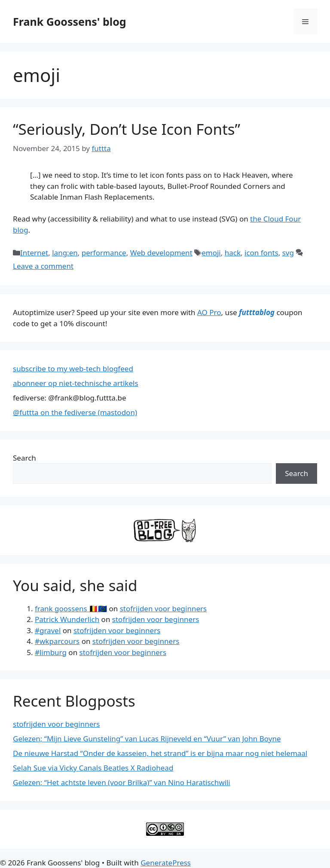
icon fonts (261, 253)
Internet (34, 253)
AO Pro (209, 312)
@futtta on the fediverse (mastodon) (75, 412)
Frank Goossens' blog (70, 21)
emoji (211, 253)
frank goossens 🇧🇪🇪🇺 (71, 609)
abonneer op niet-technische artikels (76, 383)
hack (233, 253)
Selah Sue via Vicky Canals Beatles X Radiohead (93, 768)
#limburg (51, 652)
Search (24, 458)
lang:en (65, 253)
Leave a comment (43, 266)
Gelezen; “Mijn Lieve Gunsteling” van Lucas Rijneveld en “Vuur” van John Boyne (147, 739)
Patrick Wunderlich (67, 619)
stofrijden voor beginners (163, 609)
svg (288, 253)
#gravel (48, 630)
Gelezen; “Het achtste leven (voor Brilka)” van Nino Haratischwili (122, 782)
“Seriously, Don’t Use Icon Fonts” (127, 129)
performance (104, 253)
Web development (161, 253)
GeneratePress (166, 863)
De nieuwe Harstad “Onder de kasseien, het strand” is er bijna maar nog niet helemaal (160, 753)
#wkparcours (57, 641)
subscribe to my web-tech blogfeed (73, 369)
